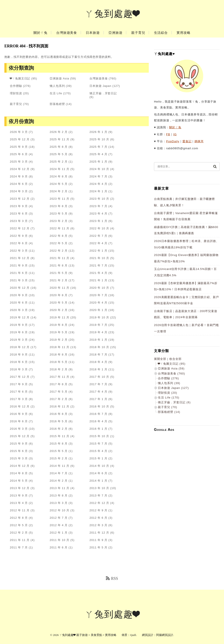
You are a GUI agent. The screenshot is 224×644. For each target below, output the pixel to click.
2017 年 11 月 (59, 377)
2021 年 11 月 (59, 258)
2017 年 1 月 (98, 399)
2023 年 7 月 (98, 206)
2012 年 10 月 (59, 510)
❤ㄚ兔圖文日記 (20, 78)
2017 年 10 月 (99, 377)
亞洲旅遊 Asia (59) (171, 368)
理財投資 (16, 93)
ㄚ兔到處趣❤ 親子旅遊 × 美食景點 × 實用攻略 (88, 635)
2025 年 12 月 (20, 139)
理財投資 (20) (168, 393)
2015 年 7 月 (98, 444)
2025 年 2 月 (59, 162)
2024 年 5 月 (59, 184)
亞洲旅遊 (115, 33)
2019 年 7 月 (98, 325)
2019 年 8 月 (59, 325)
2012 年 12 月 (99, 503)
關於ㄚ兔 (40, 33)
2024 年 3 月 (19, 191)
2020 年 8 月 (59, 295)
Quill (133, 635)
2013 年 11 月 (59, 488)
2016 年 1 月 (98, 429)
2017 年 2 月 (59, 399)
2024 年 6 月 (19, 184)
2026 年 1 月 (98, 132)
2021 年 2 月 (59, 280)
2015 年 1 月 (98, 458)
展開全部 (160, 359)
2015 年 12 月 (20, 436)
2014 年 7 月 (59, 473)
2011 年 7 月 (19, 547)
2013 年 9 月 (19, 495)
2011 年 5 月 (98, 547)
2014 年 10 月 (99, 466)
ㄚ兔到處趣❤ (112, 14)
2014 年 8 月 (19, 473)
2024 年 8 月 (59, 176)
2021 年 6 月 (19, 273)
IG (175, 134)
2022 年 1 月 (98, 251)
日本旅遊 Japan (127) (173, 388)
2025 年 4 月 (98, 154)
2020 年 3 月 (19, 310)
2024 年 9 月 (19, 176)
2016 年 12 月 (20, 406)
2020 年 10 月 (99, 288)
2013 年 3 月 (59, 503)
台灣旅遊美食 (67, 33)
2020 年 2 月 (59, 310)
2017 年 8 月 (59, 384)
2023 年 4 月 (98, 214)
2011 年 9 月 (98, 540)
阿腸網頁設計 (165, 635)
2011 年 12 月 (99, 533)
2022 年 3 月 (19, 251)
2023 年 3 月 (19, 221)
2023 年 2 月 (59, 221)
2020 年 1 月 (98, 310)
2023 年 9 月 (19, 206)
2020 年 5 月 (59, 303)
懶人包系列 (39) (169, 383)
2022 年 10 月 (99, 228)
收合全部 (175, 359)
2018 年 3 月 (19, 369)
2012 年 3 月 (98, 525)
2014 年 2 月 (59, 481)
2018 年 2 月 (59, 369)
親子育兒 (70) (168, 407)
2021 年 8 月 (59, 265)
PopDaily (173, 141)
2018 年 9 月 (19, 355)
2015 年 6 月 (19, 451)
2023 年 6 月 (19, 214)
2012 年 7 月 (59, 518)
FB (168, 134)
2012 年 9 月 (98, 510)
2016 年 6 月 (19, 421)
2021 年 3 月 (19, 280)
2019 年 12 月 (20, 317)
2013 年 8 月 (59, 495)
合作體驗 (16, 86)
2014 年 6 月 (98, 473)
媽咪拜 (199, 141)
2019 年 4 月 (98, 332)
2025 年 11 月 (59, 139)
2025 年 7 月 (98, 147)
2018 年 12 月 (20, 347)
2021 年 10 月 (99, 258)
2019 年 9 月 (19, 325)
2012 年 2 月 (19, 533)
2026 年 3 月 (19, 132)
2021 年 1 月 (98, 280)
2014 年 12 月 (20, 466)
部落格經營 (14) (169, 412)
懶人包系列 (57, 86)
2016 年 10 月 (99, 406)
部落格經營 (57, 104)
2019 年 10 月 (99, 317)
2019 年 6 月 (19, 332)
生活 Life (56, 93)
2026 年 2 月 (59, 132)
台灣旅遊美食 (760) (171, 374)
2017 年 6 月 (19, 392)
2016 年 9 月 (19, 414)
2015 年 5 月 (59, 451)
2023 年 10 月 (99, 199)
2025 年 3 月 (19, 162)
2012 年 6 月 (98, 518)
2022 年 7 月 (98, 236)
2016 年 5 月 (59, 421)
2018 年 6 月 (19, 362)
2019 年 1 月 (98, 340)
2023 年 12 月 (20, 199)
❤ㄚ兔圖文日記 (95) (172, 364)
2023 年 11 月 (59, 199)
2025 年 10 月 (99, 139)
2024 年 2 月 (59, 191)
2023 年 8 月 (59, 206)
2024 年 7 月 (98, 176)
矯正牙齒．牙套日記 (103, 93)
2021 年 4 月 (98, 273)
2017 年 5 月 (59, 392)
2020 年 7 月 (98, 295)
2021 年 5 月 (59, 273)
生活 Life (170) (169, 398)
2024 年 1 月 (98, 191)
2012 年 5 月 (19, 525)
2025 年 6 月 (19, 154)
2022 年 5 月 (59, 243)
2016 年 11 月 (59, 406)
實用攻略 (184, 33)
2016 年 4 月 (98, 421)
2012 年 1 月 (59, 533)
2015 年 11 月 (59, 436)
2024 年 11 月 (59, 169)
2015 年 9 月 (19, 444)
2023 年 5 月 (59, 214)
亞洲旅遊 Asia (59, 78)
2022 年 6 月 (19, 243)
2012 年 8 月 (19, 518)
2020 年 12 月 (20, 288)
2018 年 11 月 (59, 347)
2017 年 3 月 (19, 399)
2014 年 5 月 (19, 481)
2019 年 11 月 (59, 317)
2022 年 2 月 (59, 251)
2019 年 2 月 (59, 340)
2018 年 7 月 (98, 355)
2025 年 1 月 (98, 162)
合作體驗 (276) (168, 378)
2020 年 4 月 (98, 303)
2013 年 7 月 (98, 495)
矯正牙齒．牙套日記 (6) (174, 402)
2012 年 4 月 (59, 525)
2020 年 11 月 (59, 288)
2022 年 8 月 (59, 236)
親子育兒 (138, 33)
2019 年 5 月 (59, 332)
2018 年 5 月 (59, 362)
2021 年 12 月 (20, 258)
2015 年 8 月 (59, 444)
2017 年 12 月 (20, 377)
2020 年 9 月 (19, 295)
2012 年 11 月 (20, 510)
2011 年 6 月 (59, 547)
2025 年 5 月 (59, 154)
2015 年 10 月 (99, 436)
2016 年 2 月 (59, 429)
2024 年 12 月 (20, 169)
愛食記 (187, 141)
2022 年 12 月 (20, 228)
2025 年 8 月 (59, 147)
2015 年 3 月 (19, 458)
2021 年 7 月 (98, 265)
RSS (112, 578)
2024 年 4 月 (98, 184)
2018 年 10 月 (99, 347)
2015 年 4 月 (98, 451)
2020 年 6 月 (19, 303)
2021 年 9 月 (19, 265)
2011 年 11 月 (20, 540)
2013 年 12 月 (20, 488)
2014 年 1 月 (98, 481)
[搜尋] (215, 166)
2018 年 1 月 (98, 369)
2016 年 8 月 (59, 414)
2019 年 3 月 (19, 340)
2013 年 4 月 (19, 503)
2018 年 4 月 (98, 362)
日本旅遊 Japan (100, 86)
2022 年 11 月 (59, 228)
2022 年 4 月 (98, 243)
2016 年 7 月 (98, 414)
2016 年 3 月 (19, 429)
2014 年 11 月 (59, 466)
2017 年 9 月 (19, 384)
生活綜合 (161, 33)
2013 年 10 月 (99, 488)
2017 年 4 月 (98, 392)
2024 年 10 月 (99, 169)
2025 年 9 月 (19, 147)
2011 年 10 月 (59, 540)
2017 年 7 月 (98, 384)
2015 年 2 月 (59, 458)
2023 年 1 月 (98, 221)
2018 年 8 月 (59, 355)
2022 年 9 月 (19, 236)
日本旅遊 (93, 33)
